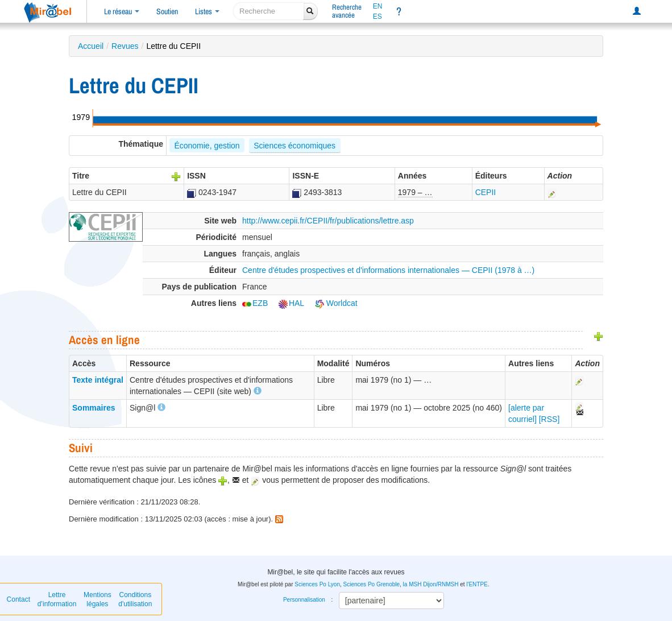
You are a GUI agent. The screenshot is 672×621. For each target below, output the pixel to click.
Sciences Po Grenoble (372, 584)
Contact (18, 599)
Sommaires (94, 408)
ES (378, 16)
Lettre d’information (57, 599)
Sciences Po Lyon (317, 584)
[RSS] (549, 419)
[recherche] (269, 11)
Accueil (91, 46)
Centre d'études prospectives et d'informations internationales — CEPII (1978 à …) (388, 270)
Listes (207, 11)
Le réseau (122, 11)
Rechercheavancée (347, 11)
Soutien (167, 11)
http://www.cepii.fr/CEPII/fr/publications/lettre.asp (328, 221)
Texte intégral (98, 380)
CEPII (486, 192)
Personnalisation (304, 600)
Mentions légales (98, 599)
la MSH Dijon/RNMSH (431, 584)
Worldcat (336, 303)
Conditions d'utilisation (135, 599)
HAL (291, 303)
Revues (125, 46)
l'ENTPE (477, 584)
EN (378, 6)
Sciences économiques (294, 146)
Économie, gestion (207, 146)
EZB (255, 303)
